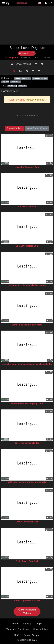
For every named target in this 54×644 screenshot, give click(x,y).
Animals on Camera (22, 78)
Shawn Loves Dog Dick (27, 522)
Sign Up (27, 624)
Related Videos (15, 128)
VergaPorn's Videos (37, 128)
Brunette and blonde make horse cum (27, 285)
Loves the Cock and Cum (27, 167)
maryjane (23, 86)
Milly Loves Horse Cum (27, 246)
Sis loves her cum (27, 207)
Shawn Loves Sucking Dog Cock (27, 404)
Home (15, 624)
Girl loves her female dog (27, 443)
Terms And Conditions (18, 629)
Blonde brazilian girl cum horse (27, 325)
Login (39, 624)
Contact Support (32, 635)
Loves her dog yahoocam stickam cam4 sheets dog (27, 364)
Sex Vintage (16, 82)
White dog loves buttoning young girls (27, 482)
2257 (16, 635)
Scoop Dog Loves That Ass (27, 600)
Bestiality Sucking (40, 78)
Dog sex (5, 82)
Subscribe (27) (27, 53)
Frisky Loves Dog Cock (27, 561)
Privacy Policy (41, 629)
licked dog (12, 86)
